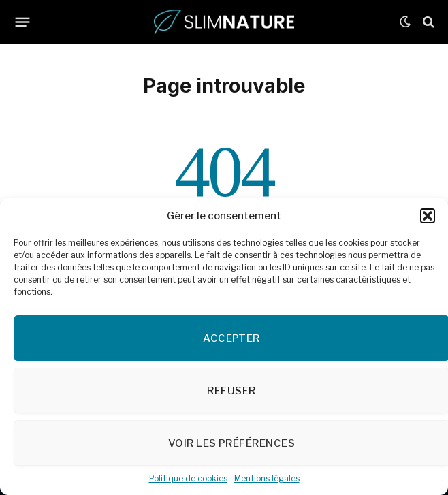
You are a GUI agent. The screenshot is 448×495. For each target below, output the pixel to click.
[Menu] (23, 22)
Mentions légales (267, 478)
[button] (428, 216)
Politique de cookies (188, 478)
